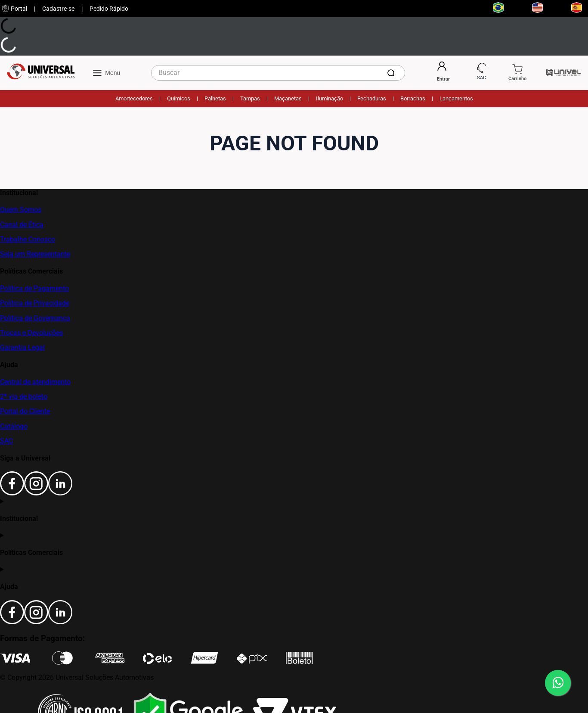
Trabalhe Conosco (28, 239)
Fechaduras (372, 98)
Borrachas (413, 98)
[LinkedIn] (60, 493)
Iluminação (330, 98)
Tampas (250, 98)
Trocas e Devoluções (31, 333)
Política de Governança (35, 318)
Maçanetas (288, 98)
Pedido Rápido (109, 9)
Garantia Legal (22, 347)
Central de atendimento (35, 382)
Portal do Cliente (25, 411)
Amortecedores (134, 98)
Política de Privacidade (35, 303)
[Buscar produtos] (393, 73)
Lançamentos (456, 98)
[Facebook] (12, 493)
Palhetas (215, 98)
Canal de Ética (22, 225)
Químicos (179, 98)
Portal (15, 9)
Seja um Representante (35, 254)
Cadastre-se (58, 9)
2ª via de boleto (24, 397)
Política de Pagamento (34, 288)
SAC (6, 441)
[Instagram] (36, 493)
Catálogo (14, 426)
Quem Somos (21, 210)
